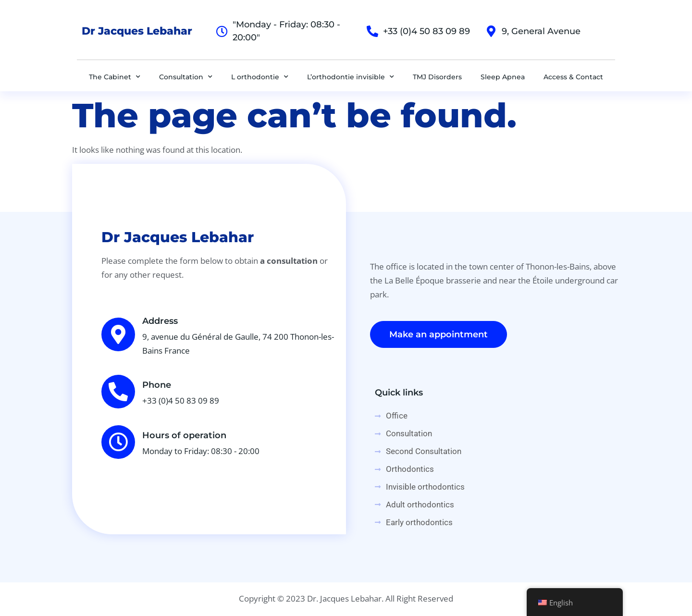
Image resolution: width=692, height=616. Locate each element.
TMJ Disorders (437, 77)
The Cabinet (115, 77)
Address (160, 321)
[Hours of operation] (118, 442)
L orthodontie (260, 77)
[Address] (118, 334)
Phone (157, 385)
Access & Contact (573, 77)
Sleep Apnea (503, 77)
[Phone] (118, 392)
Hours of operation (184, 435)
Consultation (186, 77)
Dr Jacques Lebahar (137, 31)
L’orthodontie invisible (351, 77)
